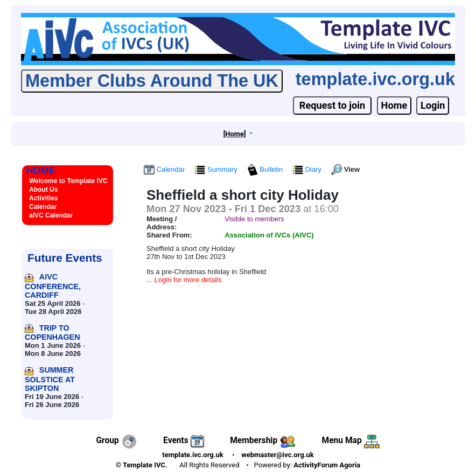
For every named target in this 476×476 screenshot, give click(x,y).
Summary (217, 169)
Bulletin (266, 169)
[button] (238, 134)
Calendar (165, 169)
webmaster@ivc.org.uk (278, 455)
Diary (308, 169)
